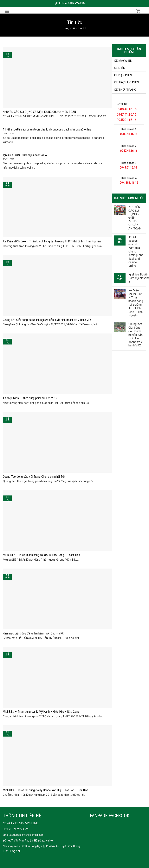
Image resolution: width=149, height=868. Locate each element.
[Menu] (8, 11)
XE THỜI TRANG (125, 90)
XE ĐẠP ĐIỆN (123, 75)
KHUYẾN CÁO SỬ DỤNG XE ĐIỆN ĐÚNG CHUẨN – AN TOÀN (135, 218)
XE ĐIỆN (120, 68)
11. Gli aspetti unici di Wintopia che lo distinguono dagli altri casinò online (136, 251)
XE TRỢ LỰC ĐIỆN (126, 82)
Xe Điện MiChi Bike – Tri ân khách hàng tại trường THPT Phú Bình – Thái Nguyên (136, 303)
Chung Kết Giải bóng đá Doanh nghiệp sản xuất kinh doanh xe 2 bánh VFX (136, 335)
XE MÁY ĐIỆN (123, 61)
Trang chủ (68, 28)
